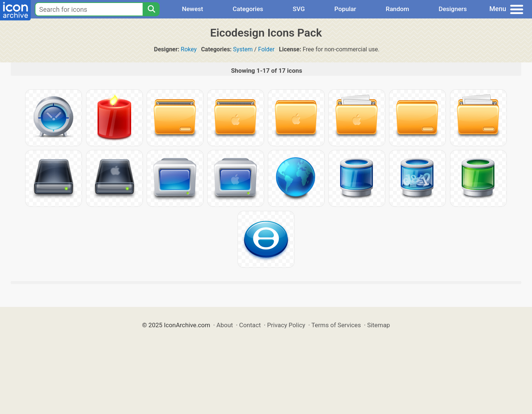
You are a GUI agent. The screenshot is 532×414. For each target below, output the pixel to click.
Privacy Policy (286, 325)
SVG (299, 9)
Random (397, 9)
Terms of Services (336, 325)
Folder (266, 49)
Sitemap (379, 325)
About (225, 325)
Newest (192, 9)
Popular (345, 9)
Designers (453, 9)
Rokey (189, 49)
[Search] (151, 9)
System (243, 49)
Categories (248, 9)
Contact (250, 325)
